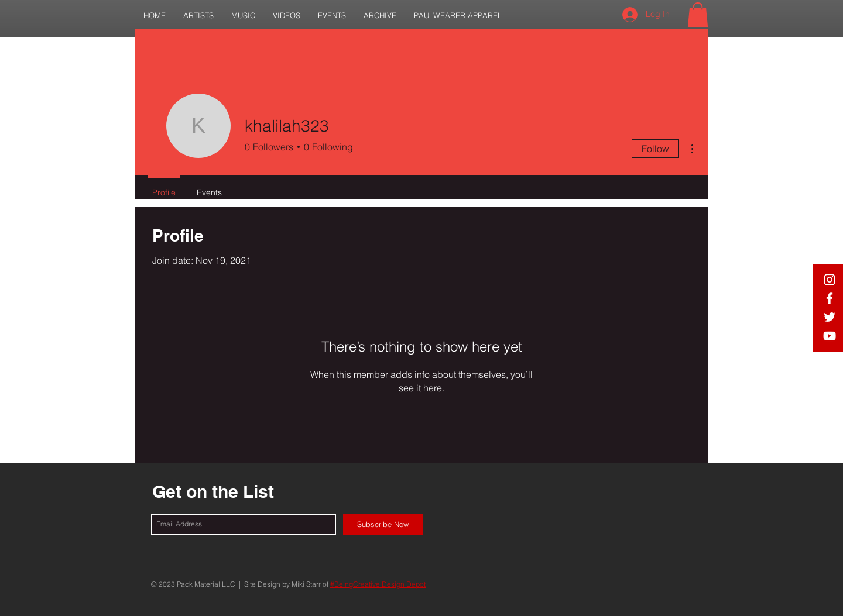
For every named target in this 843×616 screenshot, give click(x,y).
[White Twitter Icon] (830, 317)
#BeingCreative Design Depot (378, 584)
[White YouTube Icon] (830, 336)
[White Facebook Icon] (830, 298)
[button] (198, 16)
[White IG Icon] (830, 280)
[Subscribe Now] (383, 524)
